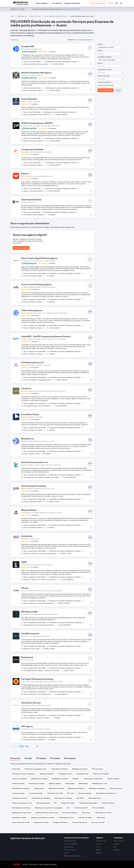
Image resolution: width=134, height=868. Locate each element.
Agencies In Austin (35, 16)
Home (12, 16)
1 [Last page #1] (38, 746)
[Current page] (32, 746)
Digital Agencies (22, 16)
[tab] (15, 758)
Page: (27, 746)
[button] (111, 3)
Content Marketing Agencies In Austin (55, 16)
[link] (57, 3)
